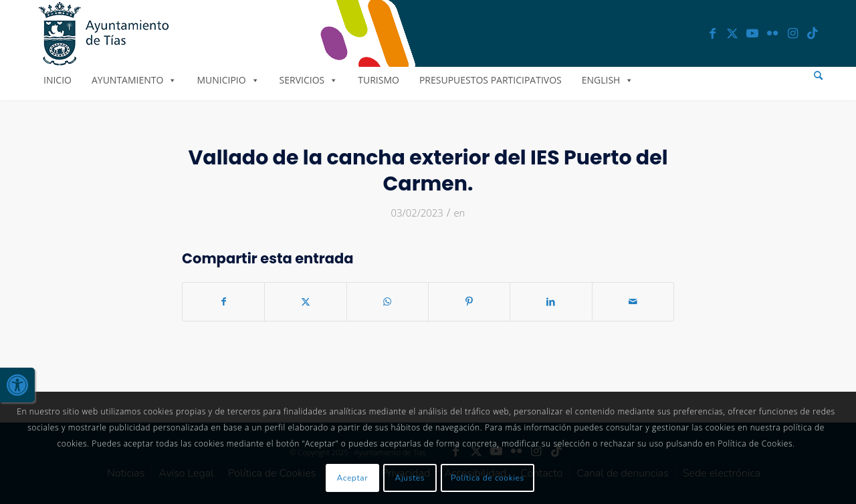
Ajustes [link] (410, 478)
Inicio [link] (58, 80)
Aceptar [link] (353, 478)
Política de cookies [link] (488, 478)
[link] (17, 385)
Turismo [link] (379, 80)
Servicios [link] (309, 80)
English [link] (608, 80)
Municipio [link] (228, 80)
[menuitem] (818, 76)
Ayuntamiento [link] (134, 80)
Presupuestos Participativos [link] (491, 80)
